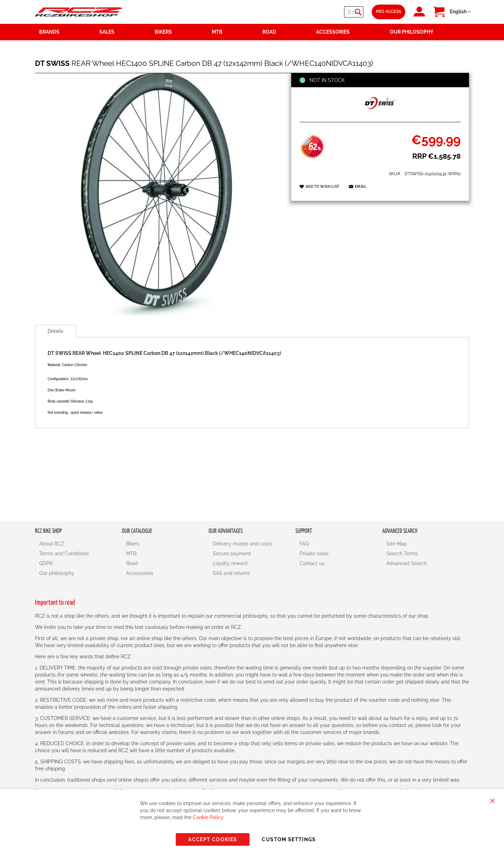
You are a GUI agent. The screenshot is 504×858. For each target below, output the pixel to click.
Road (132, 563)
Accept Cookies (213, 839)
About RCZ (52, 544)
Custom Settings (289, 839)
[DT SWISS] (380, 114)
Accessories (140, 573)
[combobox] (321, 12)
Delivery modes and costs (243, 544)
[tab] (55, 331)
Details (55, 331)
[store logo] (79, 12)
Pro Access (388, 12)
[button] (460, 12)
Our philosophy (57, 573)
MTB (131, 554)
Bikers (133, 544)
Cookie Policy (208, 817)
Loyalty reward (230, 563)
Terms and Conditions (64, 554)
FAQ (304, 544)
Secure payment (232, 554)
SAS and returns (231, 573)
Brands (49, 32)
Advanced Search (407, 563)
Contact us (312, 563)
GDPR (46, 563)
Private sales (314, 554)
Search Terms (402, 554)
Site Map (397, 544)
